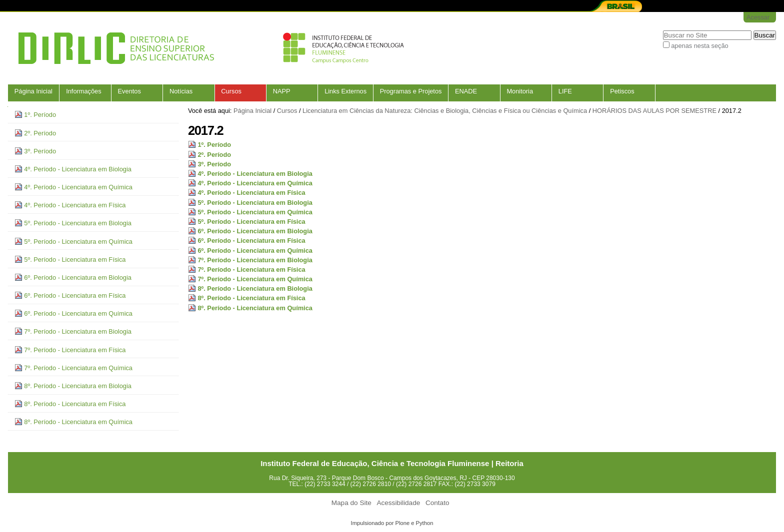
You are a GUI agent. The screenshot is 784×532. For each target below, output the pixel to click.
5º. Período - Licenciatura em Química (255, 212)
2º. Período (214, 155)
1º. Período (214, 145)
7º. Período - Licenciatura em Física (251, 269)
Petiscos (622, 91)
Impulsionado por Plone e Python (392, 523)
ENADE (466, 91)
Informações (83, 91)
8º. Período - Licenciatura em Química (255, 308)
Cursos (231, 91)
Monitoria (520, 91)
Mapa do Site (351, 503)
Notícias (181, 91)
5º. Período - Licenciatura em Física (251, 222)
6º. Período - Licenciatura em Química (255, 251)
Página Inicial (33, 91)
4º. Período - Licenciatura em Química (255, 183)
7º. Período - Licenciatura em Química (255, 279)
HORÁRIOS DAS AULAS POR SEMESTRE (654, 111)
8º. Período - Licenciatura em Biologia (255, 288)
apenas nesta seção (700, 46)
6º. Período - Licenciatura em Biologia (255, 231)
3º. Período (214, 164)
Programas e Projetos (411, 91)
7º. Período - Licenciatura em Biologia (255, 260)
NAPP (282, 91)
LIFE (565, 91)
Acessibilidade (398, 503)
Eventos (129, 91)
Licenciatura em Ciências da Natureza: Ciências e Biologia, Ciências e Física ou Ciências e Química (445, 111)
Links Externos (345, 91)
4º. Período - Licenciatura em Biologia (255, 174)
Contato (437, 503)
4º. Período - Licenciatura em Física (251, 193)
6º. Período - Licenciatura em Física (251, 241)
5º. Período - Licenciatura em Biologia (255, 203)
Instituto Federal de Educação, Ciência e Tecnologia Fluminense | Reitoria (392, 463)
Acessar (758, 17)
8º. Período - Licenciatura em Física (251, 298)
